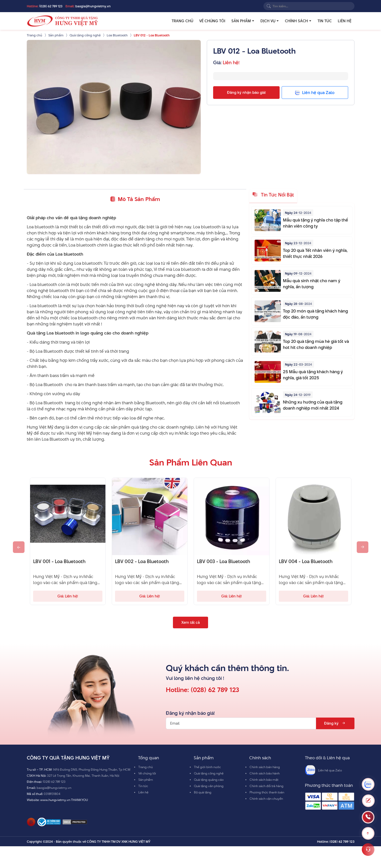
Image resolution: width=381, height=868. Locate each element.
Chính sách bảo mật (264, 780)
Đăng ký (335, 723)
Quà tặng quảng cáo (209, 780)
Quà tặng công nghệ (209, 773)
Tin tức (325, 21)
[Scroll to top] (368, 833)
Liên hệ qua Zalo (323, 770)
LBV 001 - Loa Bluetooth (59, 562)
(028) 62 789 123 (51, 6)
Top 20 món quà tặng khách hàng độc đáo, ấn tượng (315, 314)
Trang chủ (182, 21)
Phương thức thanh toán (267, 792)
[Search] (269, 6)
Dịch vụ (268, 21)
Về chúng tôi (212, 21)
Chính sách (296, 21)
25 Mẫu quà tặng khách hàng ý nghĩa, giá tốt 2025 (313, 375)
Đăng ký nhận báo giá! (246, 92)
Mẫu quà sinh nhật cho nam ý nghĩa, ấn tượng (312, 284)
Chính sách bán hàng (265, 767)
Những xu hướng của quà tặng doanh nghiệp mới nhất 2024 (313, 405)
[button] (253, 21)
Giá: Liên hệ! (68, 596)
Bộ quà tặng (203, 792)
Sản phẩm (241, 21)
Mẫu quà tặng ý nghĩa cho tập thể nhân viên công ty (316, 223)
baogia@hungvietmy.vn (93, 6)
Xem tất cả (190, 622)
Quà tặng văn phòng (209, 786)
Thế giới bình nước (207, 767)
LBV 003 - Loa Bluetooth (223, 562)
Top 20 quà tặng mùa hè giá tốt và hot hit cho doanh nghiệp (316, 344)
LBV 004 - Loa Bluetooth (306, 562)
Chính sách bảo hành (265, 773)
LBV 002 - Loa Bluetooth (142, 562)
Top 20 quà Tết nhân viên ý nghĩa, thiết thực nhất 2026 (315, 253)
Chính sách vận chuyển (266, 798)
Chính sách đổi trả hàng (266, 786)
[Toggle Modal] (368, 801)
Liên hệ (345, 21)
